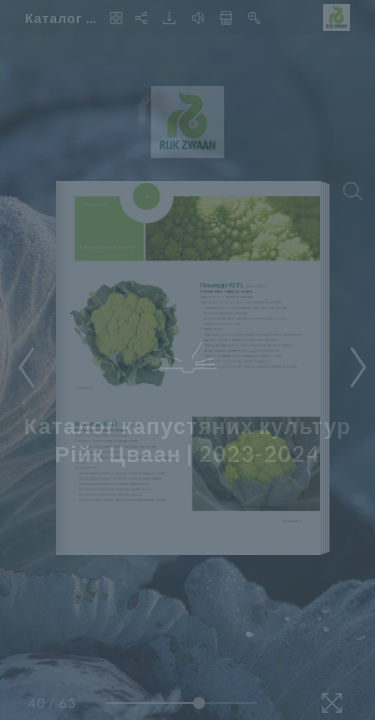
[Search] (353, 191)
